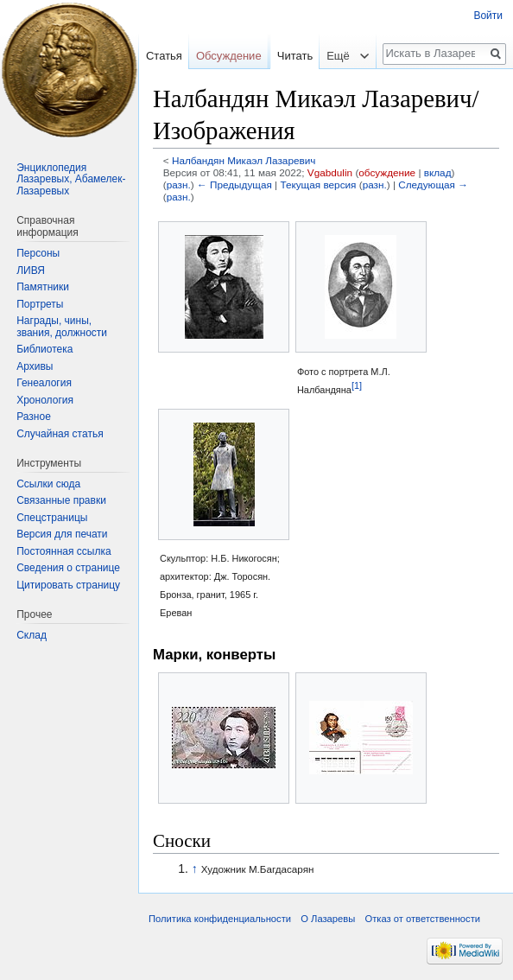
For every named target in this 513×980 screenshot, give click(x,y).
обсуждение (387, 172)
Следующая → (433, 185)
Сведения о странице (68, 568)
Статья (164, 56)
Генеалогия (44, 383)
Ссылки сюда (48, 484)
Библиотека (44, 349)
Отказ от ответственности (422, 919)
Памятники (43, 287)
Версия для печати (62, 534)
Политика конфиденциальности (220, 919)
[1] (357, 385)
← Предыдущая (234, 185)
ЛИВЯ (31, 270)
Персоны (38, 253)
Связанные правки (61, 500)
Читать (284, 90)
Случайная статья (60, 434)
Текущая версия (318, 185)
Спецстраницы (52, 518)
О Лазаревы (328, 919)
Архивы (35, 366)
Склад (32, 635)
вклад (438, 172)
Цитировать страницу (68, 585)
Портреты (40, 304)
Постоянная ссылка (63, 551)
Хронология (45, 400)
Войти (488, 16)
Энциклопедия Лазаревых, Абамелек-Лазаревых (71, 179)
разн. (179, 185)
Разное (34, 417)
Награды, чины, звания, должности (62, 327)
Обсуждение (229, 56)
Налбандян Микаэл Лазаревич (244, 160)
